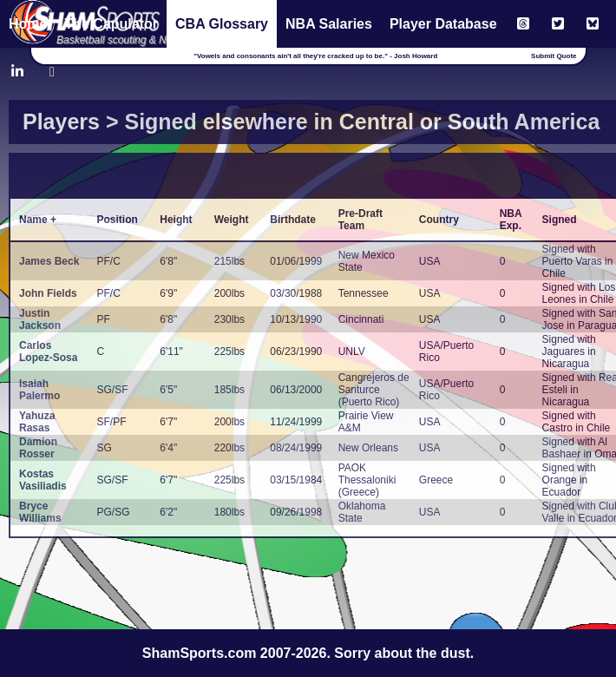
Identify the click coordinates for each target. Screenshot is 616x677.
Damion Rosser (38, 448)
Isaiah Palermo (39, 390)
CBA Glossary (222, 24)
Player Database (443, 24)
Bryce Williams (40, 512)
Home (28, 24)
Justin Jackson (40, 319)
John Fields (48, 293)
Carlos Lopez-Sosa (48, 352)
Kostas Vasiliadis (43, 480)
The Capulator (111, 24)
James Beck (49, 261)
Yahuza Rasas (37, 422)
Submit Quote (554, 56)
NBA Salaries (329, 24)
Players (61, 122)
